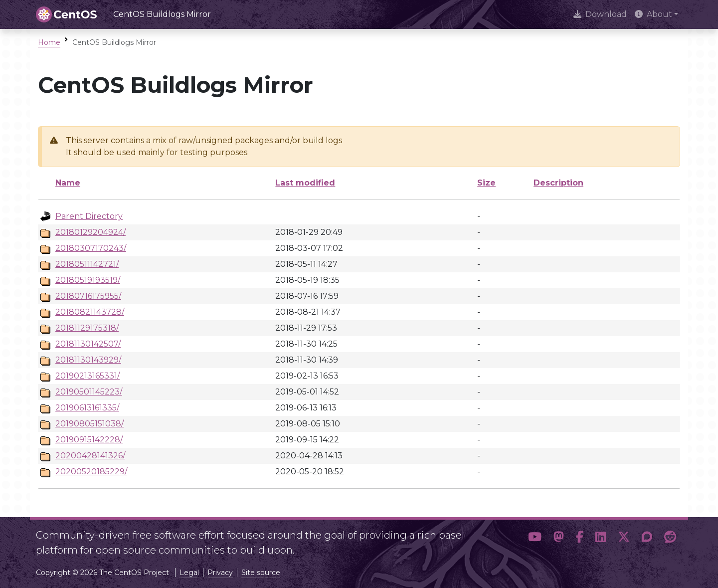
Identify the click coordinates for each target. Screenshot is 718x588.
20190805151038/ (90, 424)
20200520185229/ (91, 472)
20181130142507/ (88, 344)
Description (558, 183)
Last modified (305, 183)
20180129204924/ (90, 232)
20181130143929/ (88, 360)
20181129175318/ (87, 328)
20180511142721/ (87, 264)
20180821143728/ (90, 312)
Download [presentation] (600, 14)
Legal (189, 573)
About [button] (653, 14)
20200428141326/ (90, 456)
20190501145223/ (89, 392)
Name (68, 183)
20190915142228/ (89, 440)
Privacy (220, 573)
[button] (535, 539)
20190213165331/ (88, 376)
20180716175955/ (88, 296)
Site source (261, 573)
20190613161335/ (87, 408)
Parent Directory (89, 216)
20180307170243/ (91, 248)
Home (49, 42)
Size (486, 183)
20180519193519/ (88, 280)
